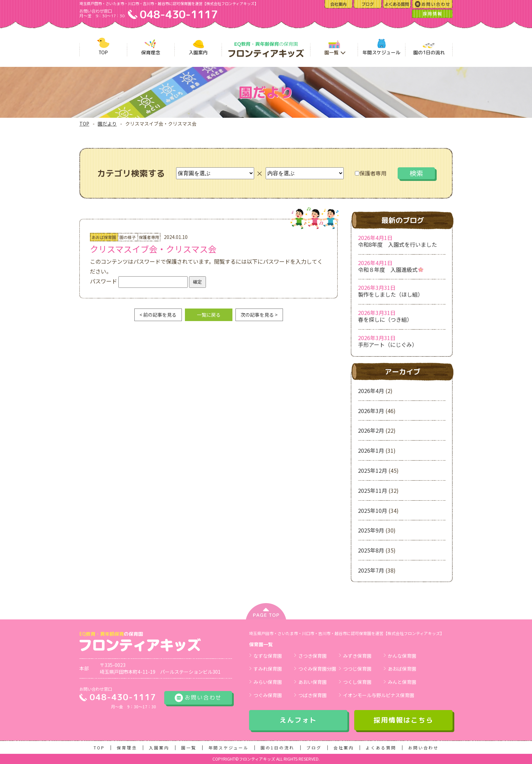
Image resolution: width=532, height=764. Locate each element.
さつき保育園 (312, 656)
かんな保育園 (402, 656)
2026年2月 (371, 430)
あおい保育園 (312, 682)
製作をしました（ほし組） (391, 294)
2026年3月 (371, 411)
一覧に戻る (209, 315)
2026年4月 (371, 391)
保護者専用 (371, 173)
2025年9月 (371, 530)
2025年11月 (373, 490)
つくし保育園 (357, 682)
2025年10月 (373, 510)
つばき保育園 (312, 695)
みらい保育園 (268, 682)
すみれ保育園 (268, 669)
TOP (84, 124)
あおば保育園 (402, 669)
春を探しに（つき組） (385, 319)
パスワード (139, 281)
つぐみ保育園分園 (317, 669)
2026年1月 (371, 450)
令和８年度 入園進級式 (391, 269)
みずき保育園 (357, 656)
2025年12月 (373, 470)
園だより (107, 124)
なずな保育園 (268, 656)
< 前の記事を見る (158, 315)
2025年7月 (371, 570)
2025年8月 (371, 550)
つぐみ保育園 (268, 695)
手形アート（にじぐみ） (388, 344)
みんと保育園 (402, 682)
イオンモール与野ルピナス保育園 (379, 695)
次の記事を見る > (259, 315)
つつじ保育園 (357, 669)
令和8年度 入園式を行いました (397, 244)
